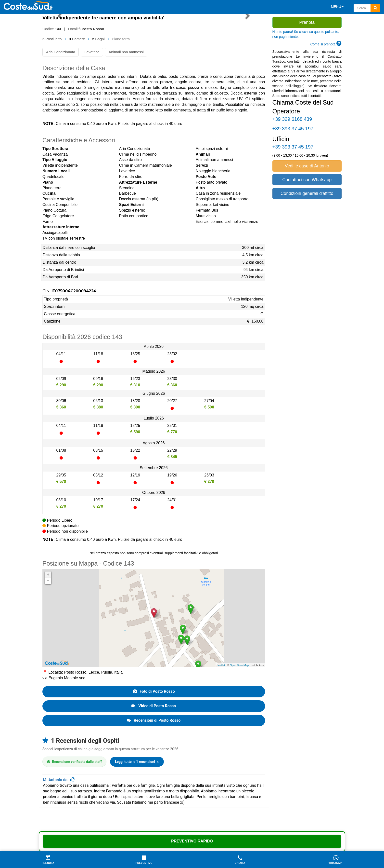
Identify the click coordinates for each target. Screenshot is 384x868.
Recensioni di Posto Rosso (154, 720)
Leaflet (221, 665)
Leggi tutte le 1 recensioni (137, 762)
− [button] (48, 581)
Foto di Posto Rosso (154, 691)
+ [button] (48, 575)
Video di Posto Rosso (154, 706)
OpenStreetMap (239, 665)
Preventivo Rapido (192, 841)
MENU (337, 7)
